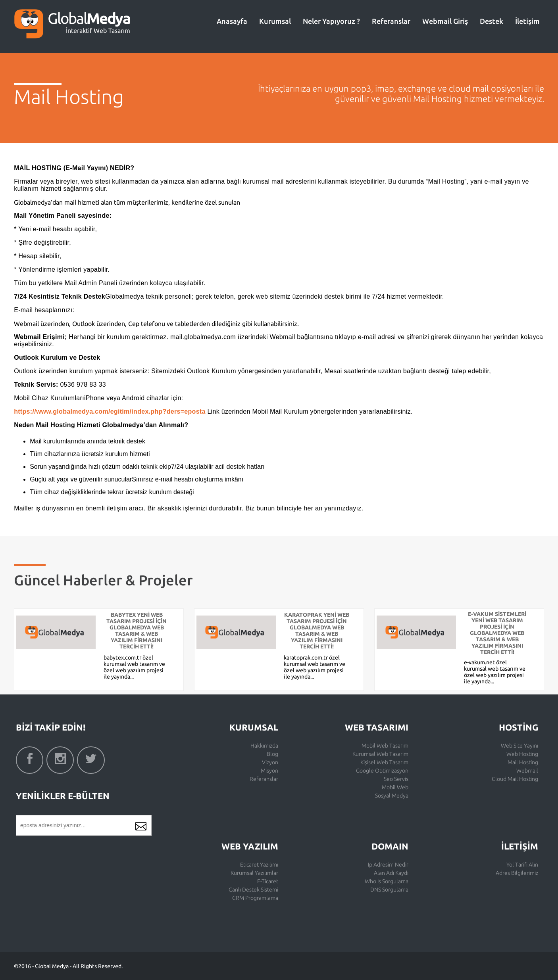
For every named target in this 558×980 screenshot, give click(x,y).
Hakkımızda (264, 746)
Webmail (527, 771)
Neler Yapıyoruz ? (331, 21)
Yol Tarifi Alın (522, 865)
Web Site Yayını (520, 746)
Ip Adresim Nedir (388, 865)
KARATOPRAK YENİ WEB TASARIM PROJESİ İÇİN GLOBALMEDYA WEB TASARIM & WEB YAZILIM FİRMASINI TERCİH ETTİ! (317, 631)
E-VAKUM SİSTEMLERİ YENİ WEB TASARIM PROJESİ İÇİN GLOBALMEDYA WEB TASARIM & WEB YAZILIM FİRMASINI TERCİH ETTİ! (497, 633)
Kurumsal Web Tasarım (380, 754)
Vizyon (270, 762)
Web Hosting (522, 754)
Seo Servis (396, 779)
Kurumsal (275, 21)
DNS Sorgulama (389, 890)
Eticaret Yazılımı (259, 865)
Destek (492, 21)
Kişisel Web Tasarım (384, 762)
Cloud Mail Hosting (515, 779)
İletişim (527, 21)
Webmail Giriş (445, 21)
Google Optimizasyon (382, 771)
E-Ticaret (268, 881)
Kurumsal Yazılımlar (254, 873)
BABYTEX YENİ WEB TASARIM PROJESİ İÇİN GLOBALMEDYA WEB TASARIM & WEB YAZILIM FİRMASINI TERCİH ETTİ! (137, 631)
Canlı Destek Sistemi (253, 890)
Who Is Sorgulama (387, 881)
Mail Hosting (523, 762)
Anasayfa (232, 21)
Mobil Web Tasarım (385, 746)
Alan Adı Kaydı (391, 873)
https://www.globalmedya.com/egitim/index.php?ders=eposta (110, 411)
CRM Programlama (255, 898)
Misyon (269, 771)
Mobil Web (395, 787)
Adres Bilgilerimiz (517, 873)
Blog (272, 754)
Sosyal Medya (392, 796)
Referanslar (391, 21)
